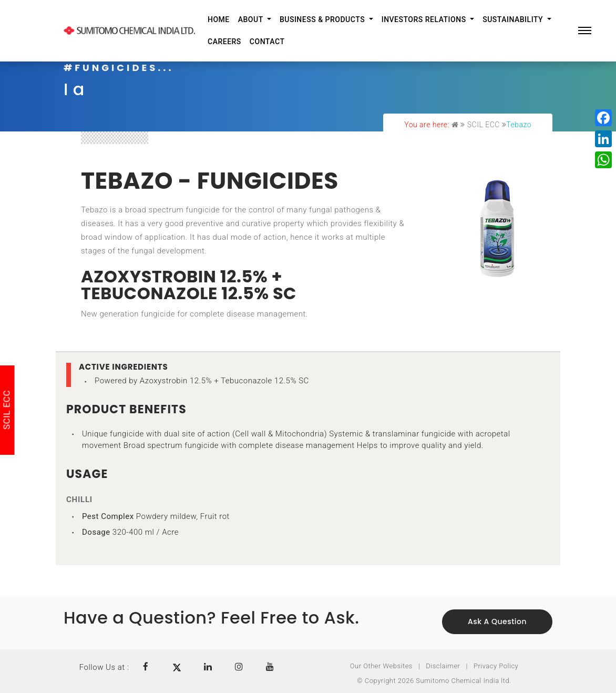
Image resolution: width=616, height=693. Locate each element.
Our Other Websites (381, 666)
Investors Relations (425, 19)
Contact (267, 42)
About (252, 19)
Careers (224, 42)
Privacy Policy (496, 666)
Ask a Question (497, 621)
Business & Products (323, 19)
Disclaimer (443, 666)
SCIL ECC (484, 125)
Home (219, 19)
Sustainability (514, 19)
